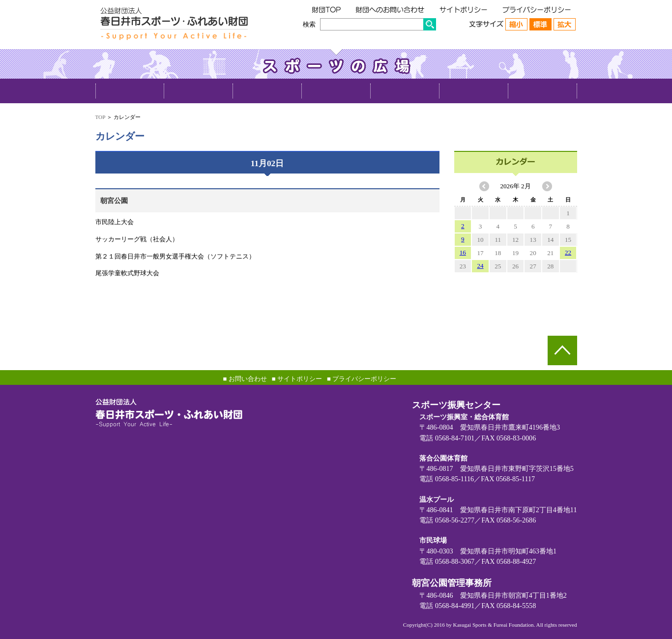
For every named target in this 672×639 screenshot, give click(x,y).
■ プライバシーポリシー (362, 379)
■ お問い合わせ (245, 379)
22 (568, 252)
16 (463, 252)
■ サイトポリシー (297, 379)
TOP (100, 117)
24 (481, 266)
